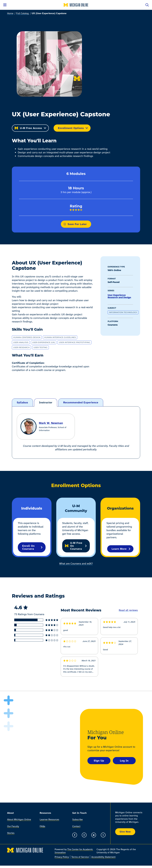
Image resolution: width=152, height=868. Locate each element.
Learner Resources (50, 819)
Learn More (121, 549)
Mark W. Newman (51, 423)
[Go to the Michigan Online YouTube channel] (94, 835)
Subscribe (77, 819)
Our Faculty (13, 826)
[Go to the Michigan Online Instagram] (84, 835)
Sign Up (99, 761)
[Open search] (147, 5)
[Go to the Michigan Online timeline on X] (103, 835)
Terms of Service (80, 857)
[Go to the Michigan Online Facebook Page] (75, 835)
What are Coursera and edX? (76, 564)
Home (10, 13)
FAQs (43, 826)
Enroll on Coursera (33, 547)
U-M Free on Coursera (76, 546)
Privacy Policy (62, 857)
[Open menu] (5, 5)
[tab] (22, 403)
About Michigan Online (19, 819)
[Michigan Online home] (76, 5)
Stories (11, 833)
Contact (76, 826)
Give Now (125, 832)
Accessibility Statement (103, 857)
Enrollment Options (73, 128)
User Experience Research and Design (119, 296)
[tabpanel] (76, 433)
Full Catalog (22, 13)
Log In (124, 761)
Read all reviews (128, 610)
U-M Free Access (30, 128)
